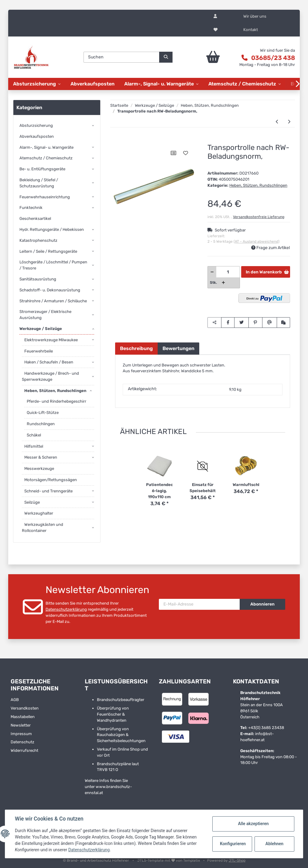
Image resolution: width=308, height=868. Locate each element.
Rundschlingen (41, 424)
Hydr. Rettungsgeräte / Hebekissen (52, 229)
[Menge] (228, 272)
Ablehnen (274, 844)
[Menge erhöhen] (223, 283)
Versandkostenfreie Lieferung (259, 217)
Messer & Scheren (41, 457)
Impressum (21, 734)
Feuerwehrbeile (39, 351)
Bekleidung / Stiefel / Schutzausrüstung (39, 183)
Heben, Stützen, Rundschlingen (258, 185)
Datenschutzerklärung (66, 609)
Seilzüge (32, 502)
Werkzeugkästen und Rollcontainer (43, 528)
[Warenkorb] (207, 57)
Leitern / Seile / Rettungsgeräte (48, 251)
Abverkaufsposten (37, 136)
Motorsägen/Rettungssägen (51, 480)
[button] (215, 16)
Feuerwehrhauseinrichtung (45, 197)
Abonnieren (262, 604)
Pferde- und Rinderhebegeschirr (56, 401)
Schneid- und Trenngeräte (48, 491)
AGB (15, 700)
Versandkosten (25, 708)
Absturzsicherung (36, 125)
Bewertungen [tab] (178, 348)
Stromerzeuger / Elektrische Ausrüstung (45, 315)
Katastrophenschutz (38, 240)
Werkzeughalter (39, 513)
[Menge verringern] (212, 272)
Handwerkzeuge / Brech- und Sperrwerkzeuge (50, 376)
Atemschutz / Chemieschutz (46, 158)
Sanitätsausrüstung (38, 279)
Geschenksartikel (35, 219)
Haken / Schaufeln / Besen (49, 362)
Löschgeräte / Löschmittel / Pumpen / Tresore (53, 265)
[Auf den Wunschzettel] (186, 153)
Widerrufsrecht (24, 750)
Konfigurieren (233, 844)
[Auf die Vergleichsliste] (173, 153)
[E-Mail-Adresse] (199, 604)
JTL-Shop (237, 860)
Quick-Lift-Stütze (43, 413)
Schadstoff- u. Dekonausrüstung (50, 290)
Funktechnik (31, 208)
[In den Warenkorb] (120, 140)
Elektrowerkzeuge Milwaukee (51, 340)
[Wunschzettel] (216, 30)
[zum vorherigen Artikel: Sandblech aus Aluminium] (277, 122)
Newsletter (21, 725)
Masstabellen (23, 717)
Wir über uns (255, 16)
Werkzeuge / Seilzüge (41, 329)
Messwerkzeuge (39, 469)
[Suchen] (121, 57)
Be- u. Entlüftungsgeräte (42, 169)
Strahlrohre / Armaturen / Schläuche (53, 301)
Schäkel (34, 435)
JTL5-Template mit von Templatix (169, 860)
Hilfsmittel (34, 446)
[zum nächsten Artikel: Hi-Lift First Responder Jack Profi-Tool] (289, 122)
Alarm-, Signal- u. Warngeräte (46, 147)
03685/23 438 (273, 58)
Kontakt (251, 30)
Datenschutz (22, 742)
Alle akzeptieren (253, 824)
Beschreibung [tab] (136, 348)
